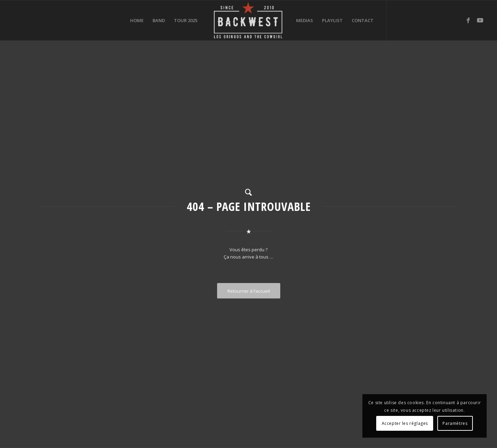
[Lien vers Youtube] (480, 20)
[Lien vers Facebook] (468, 20)
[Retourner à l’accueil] (249, 291)
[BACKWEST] (248, 20)
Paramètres (455, 423)
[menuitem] (137, 20)
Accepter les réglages (405, 423)
